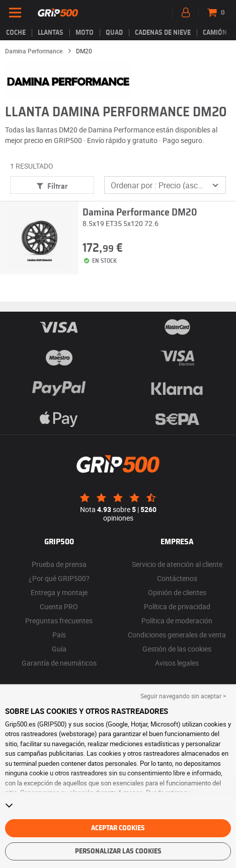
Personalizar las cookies (118, 851)
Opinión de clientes (177, 592)
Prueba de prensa (59, 564)
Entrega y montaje (59, 592)
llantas (51, 33)
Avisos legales (177, 663)
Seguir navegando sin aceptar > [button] (183, 696)
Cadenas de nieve (163, 33)
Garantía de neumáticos (59, 663)
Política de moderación (177, 621)
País (59, 635)
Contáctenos (177, 578)
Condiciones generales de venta (177, 635)
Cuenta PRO (59, 606)
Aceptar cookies (118, 828)
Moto (85, 33)
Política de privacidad (177, 606)
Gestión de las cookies (177, 649)
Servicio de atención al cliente (177, 564)
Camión (215, 33)
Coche (16, 33)
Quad (114, 33)
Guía (59, 649)
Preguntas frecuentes (59, 621)
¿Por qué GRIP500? (59, 578)
